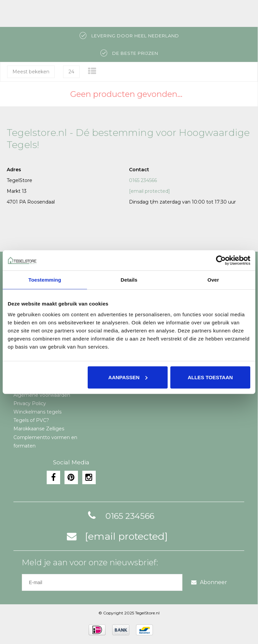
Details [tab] (129, 280)
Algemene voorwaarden (42, 395)
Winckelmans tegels (37, 412)
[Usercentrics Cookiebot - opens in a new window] (221, 260)
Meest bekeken (31, 72)
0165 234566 (143, 180)
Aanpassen (128, 377)
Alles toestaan (210, 377)
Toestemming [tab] (45, 280)
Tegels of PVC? (31, 420)
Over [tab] (213, 280)
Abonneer (209, 582)
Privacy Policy (30, 403)
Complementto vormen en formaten (45, 442)
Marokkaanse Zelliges (39, 429)
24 (71, 72)
